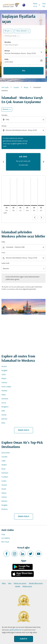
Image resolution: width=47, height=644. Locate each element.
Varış (3, 253)
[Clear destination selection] (44, 130)
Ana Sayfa (5, 87)
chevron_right (41, 217)
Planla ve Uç (37, 5)
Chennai (4, 383)
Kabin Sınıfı (5, 263)
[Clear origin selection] (44, 120)
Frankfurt (5, 477)
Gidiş (6, 59)
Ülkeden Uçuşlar (27, 586)
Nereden (8, 42)
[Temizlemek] (42, 52)
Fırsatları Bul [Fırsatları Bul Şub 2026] (23, 165)
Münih (4, 489)
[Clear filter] (43, 247)
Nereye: (4, 126)
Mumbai (4, 391)
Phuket (4, 379)
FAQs (3, 535)
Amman (4, 497)
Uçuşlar (16, 87)
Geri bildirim (6, 538)
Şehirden (18, 586)
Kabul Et (24, 639)
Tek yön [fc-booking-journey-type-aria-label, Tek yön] (7, 31)
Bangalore (5, 407)
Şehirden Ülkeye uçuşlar (36, 583)
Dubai (4, 395)
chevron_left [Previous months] (4, 162)
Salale (4, 375)
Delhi (3, 411)
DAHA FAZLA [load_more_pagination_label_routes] (24, 430)
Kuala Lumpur (6, 387)
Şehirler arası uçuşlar (20, 583)
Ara (24, 71)
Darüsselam (6, 453)
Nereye (7, 51)
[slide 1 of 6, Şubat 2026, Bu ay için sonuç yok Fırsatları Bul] (23, 162)
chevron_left (35, 217)
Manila (4, 415)
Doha (3, 423)
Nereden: (5, 115)
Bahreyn (4, 419)
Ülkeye (4, 583)
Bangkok (4, 371)
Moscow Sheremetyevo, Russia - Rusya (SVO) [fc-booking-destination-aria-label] (20, 53)
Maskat (4, 367)
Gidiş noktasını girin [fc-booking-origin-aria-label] (11, 45)
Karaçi (4, 403)
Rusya (26, 87)
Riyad (3, 469)
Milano (4, 493)
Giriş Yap (44, 5)
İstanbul (4, 457)
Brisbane (5, 509)
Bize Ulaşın (5, 542)
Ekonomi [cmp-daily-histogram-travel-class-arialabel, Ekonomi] (6, 109)
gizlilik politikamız (16, 630)
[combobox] (24, 120)
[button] (22, 31)
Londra (4, 481)
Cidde (3, 461)
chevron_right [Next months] (43, 162)
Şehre (10, 583)
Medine (4, 465)
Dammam (5, 399)
